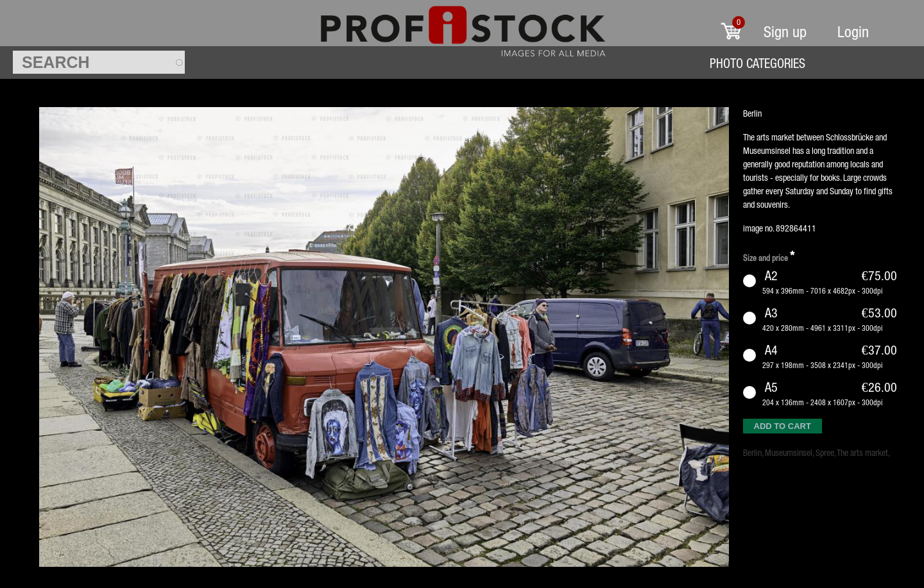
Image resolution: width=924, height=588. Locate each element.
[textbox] (99, 62)
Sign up (785, 32)
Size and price (769, 256)
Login (853, 32)
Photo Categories (757, 63)
